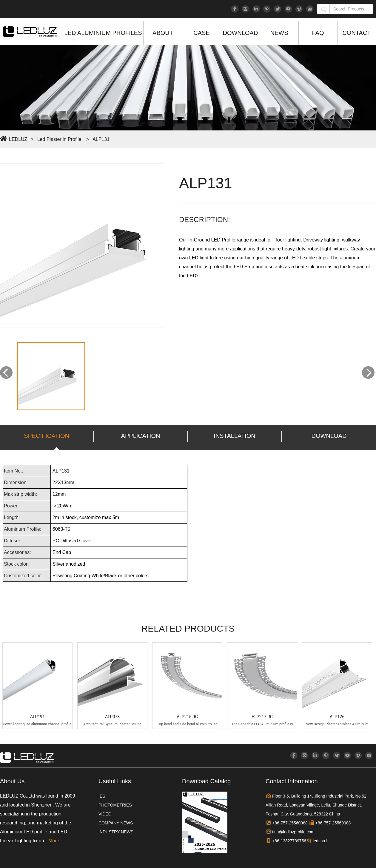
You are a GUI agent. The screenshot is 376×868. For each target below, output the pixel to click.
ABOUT (163, 33)
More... (56, 841)
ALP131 (101, 139)
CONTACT (356, 33)
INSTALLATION (234, 436)
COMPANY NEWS (116, 823)
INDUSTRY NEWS (116, 832)
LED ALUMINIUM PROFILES (103, 33)
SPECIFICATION (47, 436)
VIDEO (105, 814)
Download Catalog (206, 781)
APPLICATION (141, 436)
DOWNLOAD (241, 33)
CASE (201, 33)
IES (102, 796)
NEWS (279, 33)
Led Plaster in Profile (59, 139)
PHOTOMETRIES (115, 805)
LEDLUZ (18, 139)
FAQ (318, 33)
